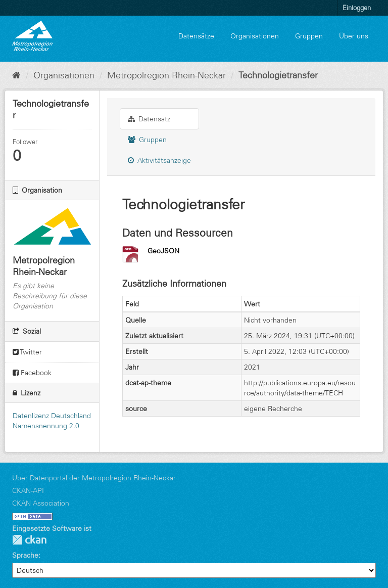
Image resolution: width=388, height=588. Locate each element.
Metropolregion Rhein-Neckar (166, 75)
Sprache (25, 555)
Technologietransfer (278, 75)
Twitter (27, 352)
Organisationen (255, 36)
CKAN (29, 540)
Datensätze (196, 36)
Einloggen (357, 8)
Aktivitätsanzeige (159, 160)
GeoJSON (163, 251)
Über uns (354, 36)
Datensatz (149, 119)
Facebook (32, 373)
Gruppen (309, 36)
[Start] (16, 75)
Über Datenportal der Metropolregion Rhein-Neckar (94, 478)
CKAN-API (28, 490)
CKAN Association (41, 503)
